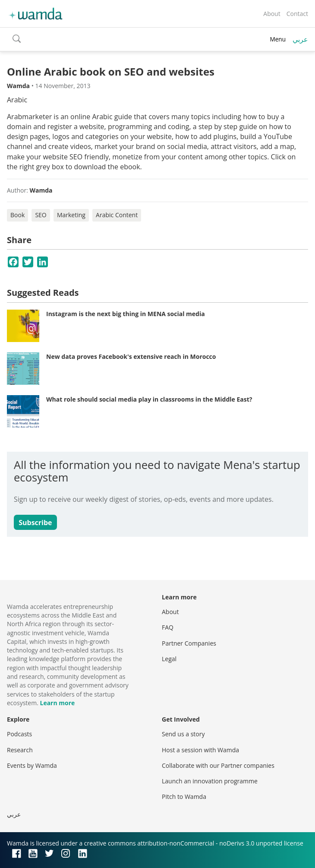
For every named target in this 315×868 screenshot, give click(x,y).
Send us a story (183, 734)
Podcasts (19, 734)
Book (17, 215)
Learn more (57, 703)
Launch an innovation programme (210, 781)
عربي (300, 39)
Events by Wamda (32, 765)
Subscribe (35, 523)
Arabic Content (117, 215)
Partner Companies (189, 643)
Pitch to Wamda (184, 797)
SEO (41, 215)
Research (20, 750)
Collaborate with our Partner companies (218, 765)
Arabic (17, 100)
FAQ (168, 627)
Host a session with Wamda (200, 750)
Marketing (71, 215)
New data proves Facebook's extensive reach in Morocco (131, 356)
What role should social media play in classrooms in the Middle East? (149, 399)
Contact (297, 14)
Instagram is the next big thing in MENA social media (126, 314)
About (272, 14)
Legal (169, 659)
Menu (278, 39)
